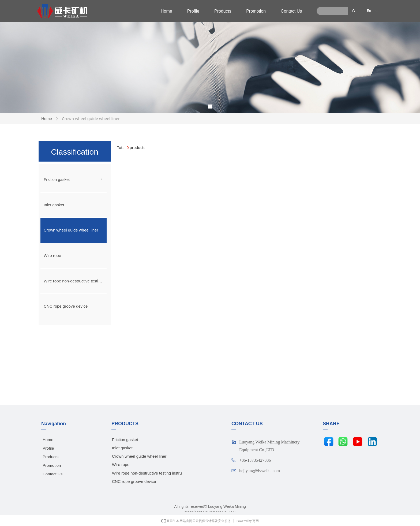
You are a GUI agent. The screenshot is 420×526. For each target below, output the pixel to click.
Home (47, 119)
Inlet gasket (54, 205)
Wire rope (52, 255)
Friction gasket (74, 180)
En (369, 11)
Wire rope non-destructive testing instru (75, 281)
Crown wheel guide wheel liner (71, 230)
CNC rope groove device (66, 306)
